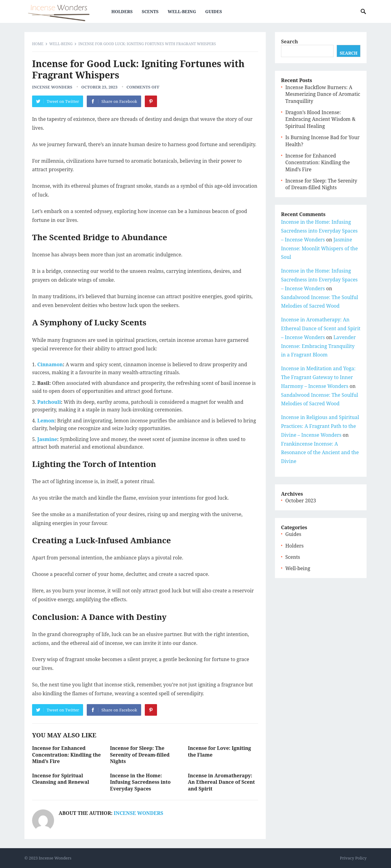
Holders (123, 11)
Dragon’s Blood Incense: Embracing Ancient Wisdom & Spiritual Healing (320, 119)
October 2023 (301, 501)
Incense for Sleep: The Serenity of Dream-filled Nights (140, 755)
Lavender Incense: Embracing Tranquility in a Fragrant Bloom (318, 346)
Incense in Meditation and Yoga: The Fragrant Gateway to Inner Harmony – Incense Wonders (318, 377)
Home (38, 44)
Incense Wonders (52, 87)
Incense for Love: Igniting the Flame (219, 751)
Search (290, 42)
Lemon (46, 421)
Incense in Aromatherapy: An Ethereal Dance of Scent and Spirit (221, 782)
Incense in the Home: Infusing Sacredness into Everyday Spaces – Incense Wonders (319, 231)
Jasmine (47, 439)
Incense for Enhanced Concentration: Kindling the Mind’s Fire (66, 755)
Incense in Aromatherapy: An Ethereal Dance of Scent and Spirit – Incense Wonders (321, 328)
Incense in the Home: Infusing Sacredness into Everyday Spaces (140, 782)
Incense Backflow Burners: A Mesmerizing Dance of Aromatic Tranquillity (323, 94)
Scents (152, 11)
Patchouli (49, 402)
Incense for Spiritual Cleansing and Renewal (61, 779)
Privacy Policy (353, 858)
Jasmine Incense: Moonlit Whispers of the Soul (319, 248)
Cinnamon (50, 364)
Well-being (183, 11)
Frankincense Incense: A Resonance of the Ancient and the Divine (320, 453)
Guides (215, 11)
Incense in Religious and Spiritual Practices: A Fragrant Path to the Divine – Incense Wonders (320, 426)
